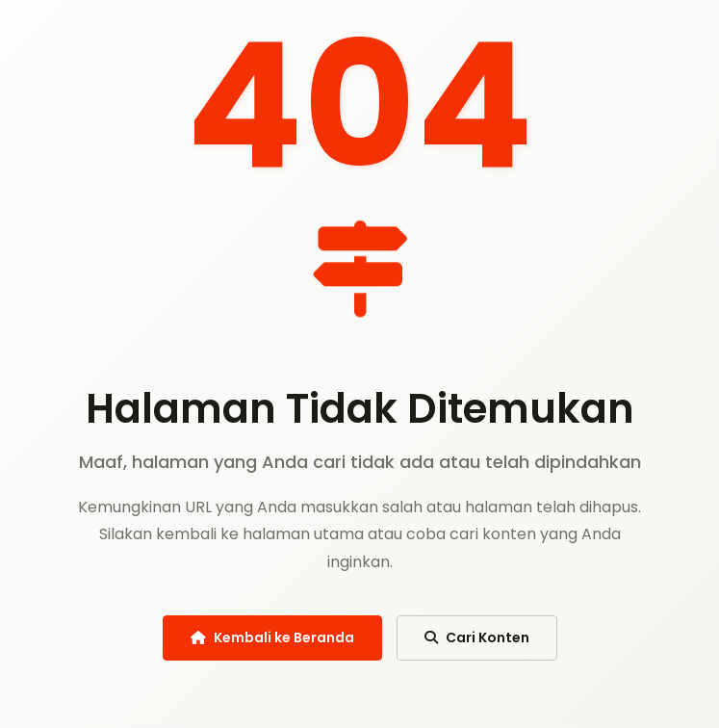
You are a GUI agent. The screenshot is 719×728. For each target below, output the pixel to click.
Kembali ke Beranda (272, 637)
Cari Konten (477, 637)
